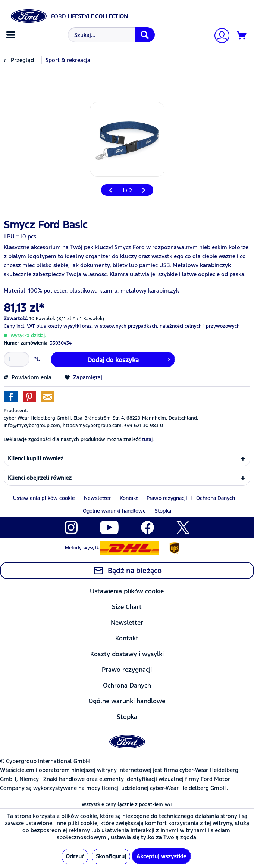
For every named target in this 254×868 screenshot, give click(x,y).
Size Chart (127, 607)
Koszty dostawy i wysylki (127, 654)
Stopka (163, 511)
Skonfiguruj (111, 856)
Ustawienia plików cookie (44, 498)
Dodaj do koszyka (129, 359)
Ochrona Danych (216, 498)
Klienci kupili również (36, 458)
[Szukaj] (145, 35)
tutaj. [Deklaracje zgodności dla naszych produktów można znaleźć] (148, 439)
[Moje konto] (219, 36)
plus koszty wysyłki (58, 326)
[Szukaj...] (112, 35)
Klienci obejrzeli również (40, 478)
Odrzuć (75, 856)
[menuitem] (12, 35)
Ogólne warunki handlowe (114, 511)
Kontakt (129, 498)
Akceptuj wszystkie (161, 856)
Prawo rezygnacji (167, 498)
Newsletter (97, 498)
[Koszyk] (242, 36)
